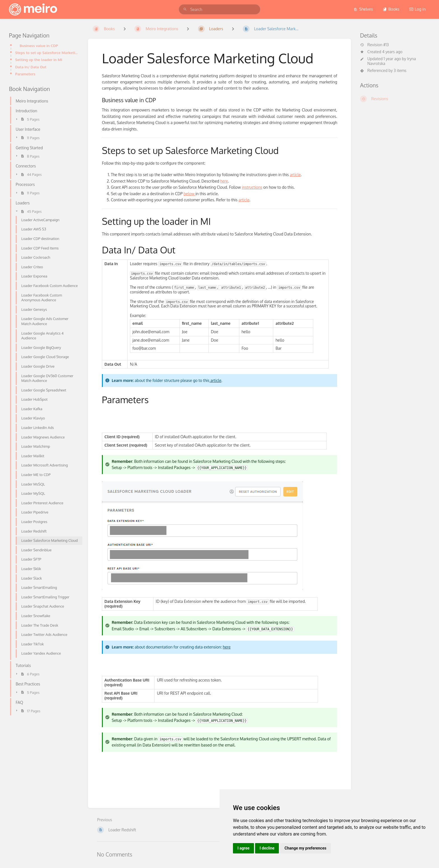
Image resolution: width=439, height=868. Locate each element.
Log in (417, 9)
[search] (219, 9)
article (295, 175)
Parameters (25, 74)
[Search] (185, 9)
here (224, 181)
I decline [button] (267, 848)
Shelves (363, 9)
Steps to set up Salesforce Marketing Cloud (47, 53)
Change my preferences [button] (305, 848)
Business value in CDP (39, 46)
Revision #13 (374, 45)
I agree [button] (243, 848)
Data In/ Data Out (31, 67)
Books (391, 9)
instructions (252, 187)
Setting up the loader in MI (39, 60)
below (190, 194)
